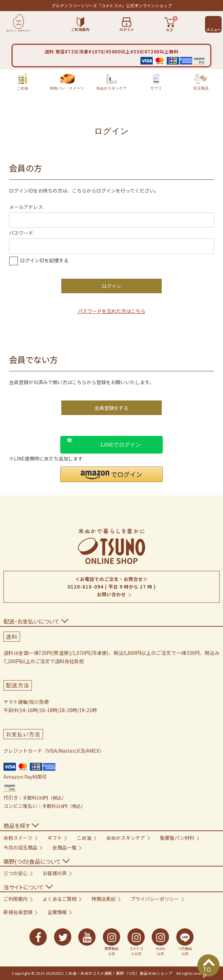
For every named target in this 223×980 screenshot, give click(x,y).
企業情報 (57, 912)
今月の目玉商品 (20, 847)
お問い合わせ (111, 594)
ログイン (111, 286)
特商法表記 (104, 899)
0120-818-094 (86, 587)
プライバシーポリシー (155, 899)
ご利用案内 (16, 899)
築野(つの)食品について (32, 861)
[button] (111, 474)
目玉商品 (201, 82)
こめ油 (22, 82)
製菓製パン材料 (177, 838)
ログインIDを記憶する (44, 260)
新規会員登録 (18, 912)
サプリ (156, 82)
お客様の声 (55, 873)
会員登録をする (111, 408)
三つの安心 (16, 873)
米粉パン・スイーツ (67, 82)
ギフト (55, 838)
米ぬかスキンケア (111, 82)
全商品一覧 (64, 847)
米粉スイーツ (18, 838)
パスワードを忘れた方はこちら (111, 311)
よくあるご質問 (60, 899)
